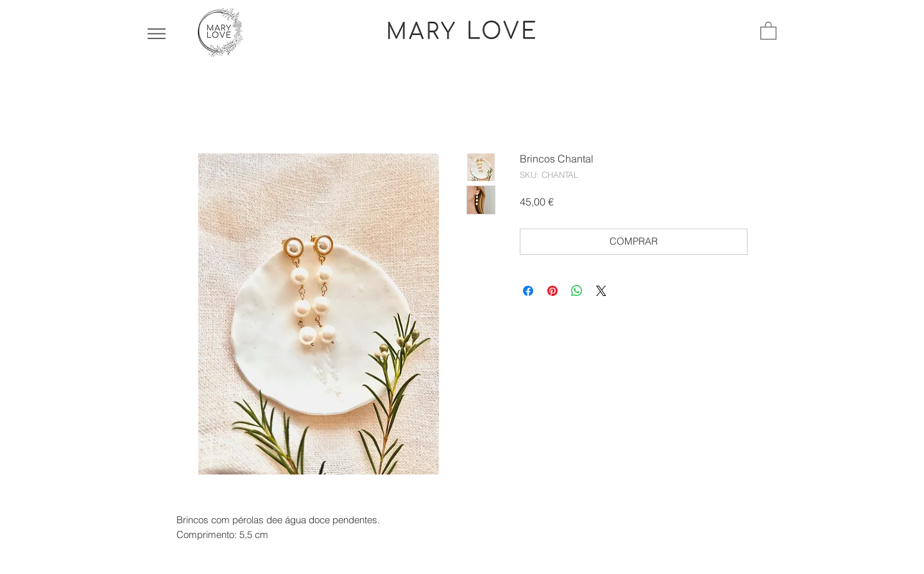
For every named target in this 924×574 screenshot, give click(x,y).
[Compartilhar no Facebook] (528, 291)
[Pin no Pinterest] (552, 291)
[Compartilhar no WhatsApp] (577, 291)
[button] (157, 34)
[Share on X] (601, 291)
